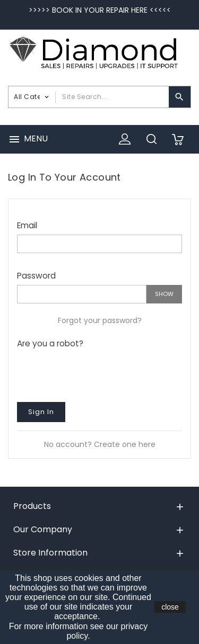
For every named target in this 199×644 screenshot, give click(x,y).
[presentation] (98, 373)
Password (36, 275)
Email (27, 225)
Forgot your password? (100, 320)
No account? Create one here (100, 444)
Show (164, 294)
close (170, 607)
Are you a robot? (50, 343)
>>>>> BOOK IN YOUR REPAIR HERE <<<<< (100, 10)
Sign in (41, 412)
